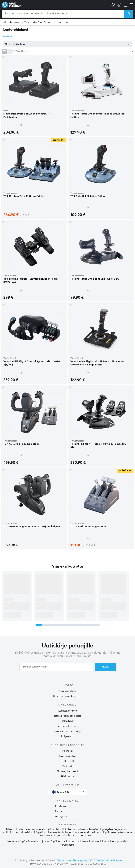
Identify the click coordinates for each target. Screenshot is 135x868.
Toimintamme (64, 860)
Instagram (61, 816)
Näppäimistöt (67, 756)
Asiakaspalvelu (68, 691)
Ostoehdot (117, 860)
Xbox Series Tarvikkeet (43, 22)
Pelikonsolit (15, 22)
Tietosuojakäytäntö (67, 726)
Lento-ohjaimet (64, 22)
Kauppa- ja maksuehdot (68, 696)
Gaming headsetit (68, 771)
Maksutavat (67, 721)
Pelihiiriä (67, 751)
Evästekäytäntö (68, 711)
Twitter (59, 811)
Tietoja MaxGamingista (68, 716)
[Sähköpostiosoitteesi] (56, 667)
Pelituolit (68, 766)
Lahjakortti (68, 736)
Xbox (27, 22)
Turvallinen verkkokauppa (67, 731)
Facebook (60, 807)
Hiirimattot (68, 777)
